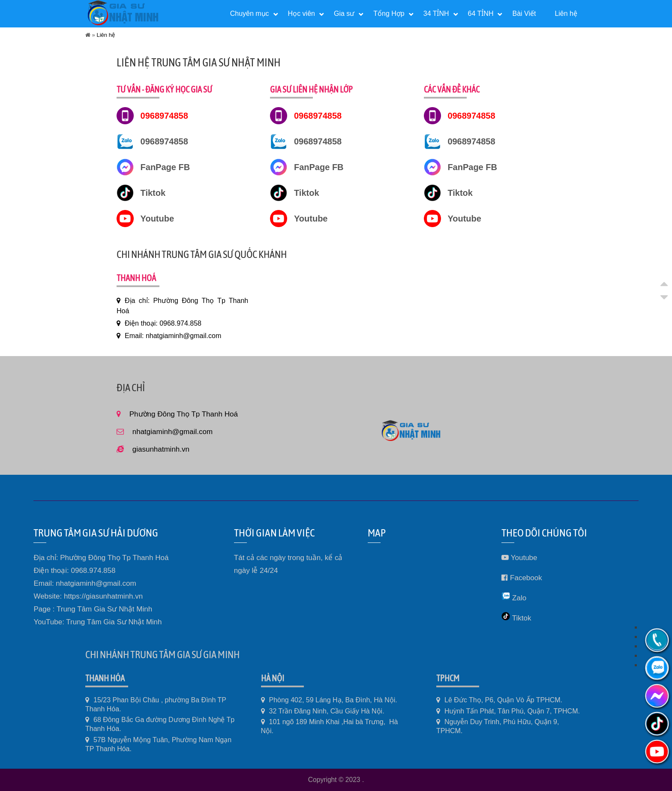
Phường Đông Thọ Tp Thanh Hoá (184, 414)
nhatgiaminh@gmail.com (172, 432)
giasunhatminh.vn (161, 449)
